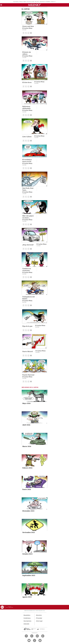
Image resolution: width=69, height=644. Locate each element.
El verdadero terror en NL (27, 160)
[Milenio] (34, 5)
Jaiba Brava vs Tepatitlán (45, 2)
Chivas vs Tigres (23, 2)
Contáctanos (27, 618)
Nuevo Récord (28, 351)
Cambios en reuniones (27, 269)
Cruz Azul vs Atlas (31, 2)
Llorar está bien (28, 26)
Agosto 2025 (27, 597)
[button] (1, 5)
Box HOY (37, 2)
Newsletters (27, 615)
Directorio (39, 615)
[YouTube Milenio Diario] (29, 640)
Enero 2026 (27, 489)
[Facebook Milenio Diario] (26, 636)
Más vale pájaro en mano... (28, 217)
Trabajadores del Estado (29, 298)
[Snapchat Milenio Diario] (40, 640)
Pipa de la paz (27, 326)
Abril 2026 (26, 425)
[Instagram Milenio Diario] (37, 636)
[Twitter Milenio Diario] (32, 636)
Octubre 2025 (27, 554)
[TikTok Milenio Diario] (35, 640)
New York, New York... (28, 189)
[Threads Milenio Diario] (43, 636)
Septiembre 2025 (29, 575)
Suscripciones (28, 621)
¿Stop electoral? (28, 245)
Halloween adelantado (26, 107)
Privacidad (39, 618)
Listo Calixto (27, 137)
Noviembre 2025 (29, 532)
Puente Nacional (28, 375)
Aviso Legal (39, 621)
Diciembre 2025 (28, 511)
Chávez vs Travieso (55, 2)
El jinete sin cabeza (27, 53)
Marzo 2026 (27, 446)
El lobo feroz (27, 82)
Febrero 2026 (27, 468)
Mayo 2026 (26, 403)
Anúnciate (26, 624)
